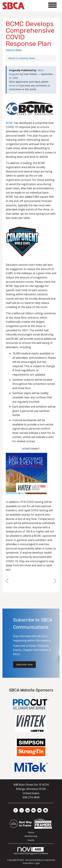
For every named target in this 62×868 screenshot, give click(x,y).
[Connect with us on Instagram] (33, 810)
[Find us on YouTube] (39, 810)
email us (13, 85)
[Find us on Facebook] (16, 810)
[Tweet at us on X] (22, 810)
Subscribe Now (24, 664)
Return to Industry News (22, 58)
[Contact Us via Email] (46, 810)
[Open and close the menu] (42, 5)
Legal (37, 863)
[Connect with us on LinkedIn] (28, 810)
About (31, 832)
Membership (31, 836)
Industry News (14, 50)
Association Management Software (31, 851)
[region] (55, 581)
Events (31, 840)
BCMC (10, 123)
